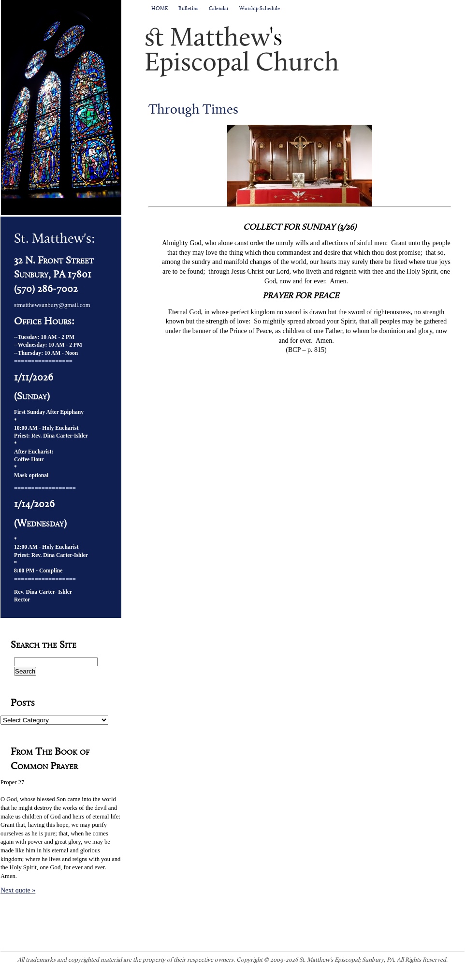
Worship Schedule (260, 9)
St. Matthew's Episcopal (305, 51)
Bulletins (188, 9)
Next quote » (18, 890)
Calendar (219, 9)
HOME (160, 9)
